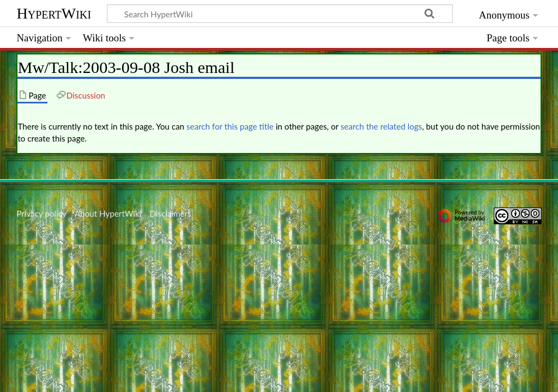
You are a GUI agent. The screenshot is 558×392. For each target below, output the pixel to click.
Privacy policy (41, 213)
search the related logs (381, 126)
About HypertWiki (108, 213)
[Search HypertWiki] (280, 14)
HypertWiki (54, 13)
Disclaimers (171, 213)
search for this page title (230, 126)
